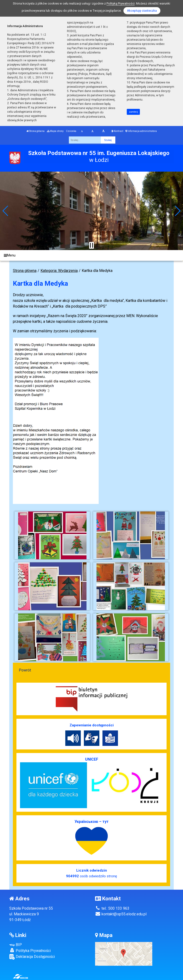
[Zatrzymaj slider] (91, 245)
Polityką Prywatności (121, 3)
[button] (6, 211)
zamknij (133, 112)
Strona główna (36, 131)
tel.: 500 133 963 (112, 908)
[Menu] (91, 255)
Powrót (25, 670)
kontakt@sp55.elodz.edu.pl (121, 914)
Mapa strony (55, 131)
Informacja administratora (141, 131)
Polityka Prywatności (30, 951)
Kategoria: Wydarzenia (59, 271)
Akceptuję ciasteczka (142, 11)
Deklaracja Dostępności (32, 957)
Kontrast (117, 131)
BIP (16, 945)
